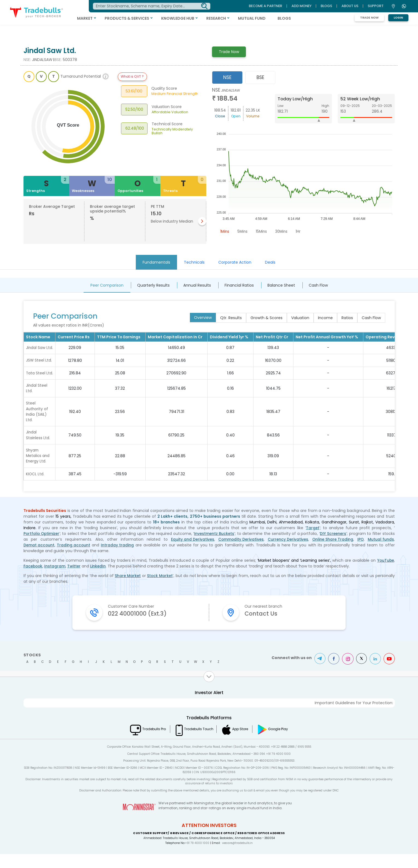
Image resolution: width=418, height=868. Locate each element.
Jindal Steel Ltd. (37, 400)
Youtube (389, 673)
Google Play (285, 743)
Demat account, (40, 558)
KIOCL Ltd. (35, 487)
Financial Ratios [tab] (239, 285)
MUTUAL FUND (267, 18)
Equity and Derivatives (191, 553)
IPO (361, 553)
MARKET (100, 18)
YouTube (385, 574)
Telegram (318, 673)
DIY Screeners (333, 547)
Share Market (128, 589)
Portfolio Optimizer (42, 547)
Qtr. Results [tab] (231, 318)
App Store (244, 743)
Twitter (75, 579)
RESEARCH (231, 18)
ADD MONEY (301, 6)
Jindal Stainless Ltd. (38, 448)
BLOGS (299, 18)
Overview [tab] (203, 318)
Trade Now (369, 18)
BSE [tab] (260, 77)
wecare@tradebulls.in (238, 857)
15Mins (263, 231)
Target (313, 541)
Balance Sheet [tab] (281, 285)
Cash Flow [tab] (318, 285)
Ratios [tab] (347, 318)
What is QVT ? (132, 76)
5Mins (243, 231)
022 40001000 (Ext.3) (142, 627)
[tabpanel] (303, 162)
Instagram (56, 579)
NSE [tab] (227, 77)
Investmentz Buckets (215, 547)
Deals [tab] (270, 262)
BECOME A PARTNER (266, 6)
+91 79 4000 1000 (197, 857)
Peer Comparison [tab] (107, 285)
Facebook (33, 579)
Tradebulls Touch (197, 743)
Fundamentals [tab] (156, 262)
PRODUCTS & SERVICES (142, 18)
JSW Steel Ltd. (39, 366)
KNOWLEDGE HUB (193, 18)
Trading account (74, 558)
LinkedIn (100, 579)
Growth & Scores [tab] (267, 318)
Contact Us (263, 627)
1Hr (301, 231)
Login (398, 18)
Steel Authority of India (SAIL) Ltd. (37, 424)
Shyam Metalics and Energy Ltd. (38, 469)
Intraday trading (118, 558)
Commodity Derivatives (240, 553)
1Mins (225, 231)
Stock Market (160, 589)
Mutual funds (381, 553)
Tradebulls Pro (148, 743)
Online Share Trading (333, 553)
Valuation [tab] (300, 318)
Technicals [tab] (194, 262)
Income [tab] (325, 318)
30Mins (283, 231)
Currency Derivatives (287, 553)
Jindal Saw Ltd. (36, 350)
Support (376, 6)
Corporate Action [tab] (235, 262)
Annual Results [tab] (197, 285)
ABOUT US (350, 6)
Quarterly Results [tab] (153, 285)
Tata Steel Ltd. (36, 381)
